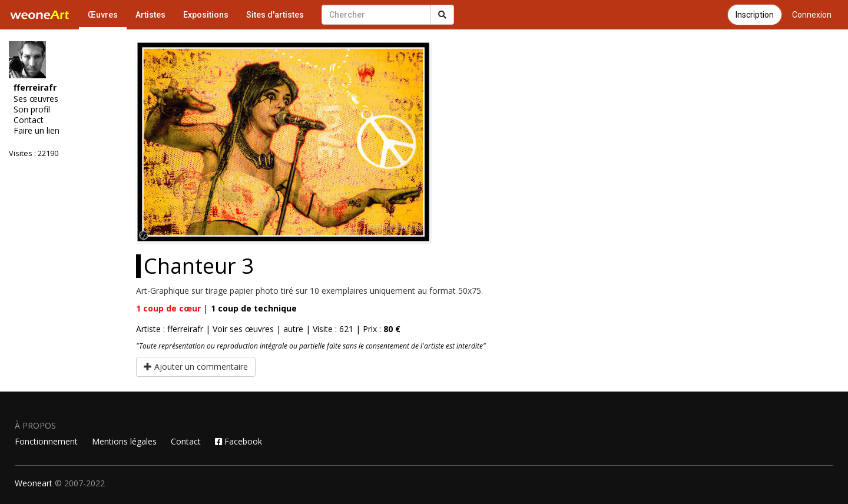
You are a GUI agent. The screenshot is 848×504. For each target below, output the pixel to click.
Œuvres (103, 15)
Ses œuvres (36, 99)
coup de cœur (168, 308)
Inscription (755, 15)
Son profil (32, 110)
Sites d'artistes (275, 15)
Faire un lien (37, 131)
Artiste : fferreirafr (170, 329)
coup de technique (254, 308)
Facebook (238, 441)
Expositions (206, 15)
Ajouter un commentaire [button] (196, 367)
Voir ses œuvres (243, 329)
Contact (29, 120)
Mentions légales (124, 441)
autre (293, 329)
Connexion (812, 15)
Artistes (150, 15)
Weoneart (34, 483)
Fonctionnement (46, 441)
